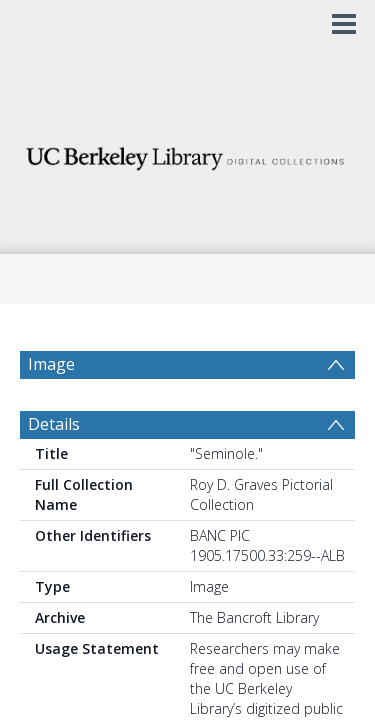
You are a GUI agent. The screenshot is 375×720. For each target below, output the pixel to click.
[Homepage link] (188, 153)
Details (54, 472)
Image (51, 364)
